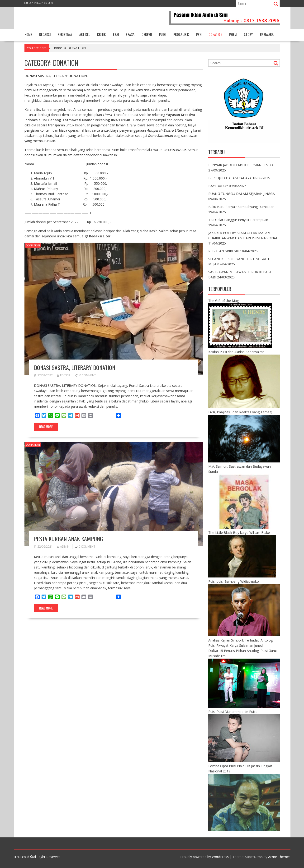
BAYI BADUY (218, 186)
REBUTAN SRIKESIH (224, 251)
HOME (28, 34)
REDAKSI (45, 34)
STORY (248, 34)
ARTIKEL (85, 34)
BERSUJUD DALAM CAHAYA (230, 178)
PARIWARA (267, 34)
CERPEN (147, 34)
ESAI (116, 34)
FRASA (130, 34)
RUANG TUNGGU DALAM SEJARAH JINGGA (242, 194)
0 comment (88, 375)
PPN (199, 34)
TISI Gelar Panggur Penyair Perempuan (238, 220)
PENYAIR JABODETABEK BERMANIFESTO (241, 165)
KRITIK (101, 34)
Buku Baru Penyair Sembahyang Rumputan (241, 207)
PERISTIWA (65, 34)
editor (64, 375)
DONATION (215, 34)
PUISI (163, 34)
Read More (46, 427)
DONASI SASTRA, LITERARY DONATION (75, 367)
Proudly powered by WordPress (204, 857)
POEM (233, 34)
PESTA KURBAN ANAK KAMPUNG (68, 539)
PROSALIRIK (181, 34)
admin (63, 547)
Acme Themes (279, 857)
